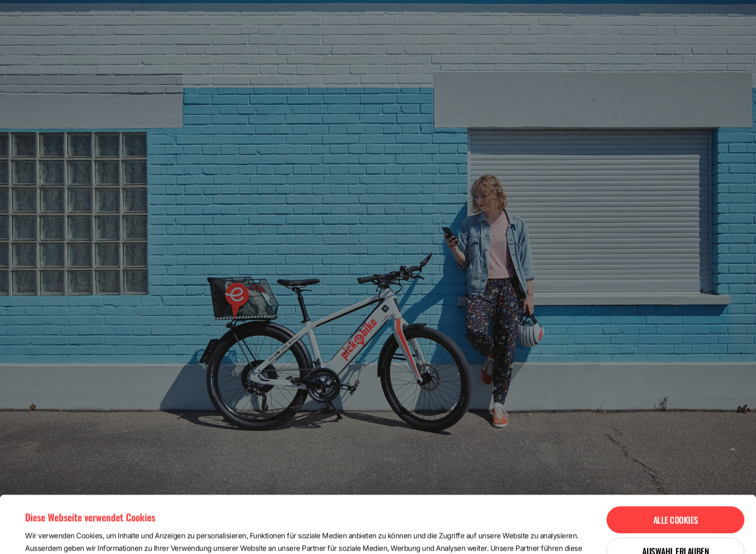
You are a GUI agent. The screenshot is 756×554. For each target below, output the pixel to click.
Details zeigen (406, 535)
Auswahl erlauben (675, 494)
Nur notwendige (676, 526)
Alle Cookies (676, 463)
